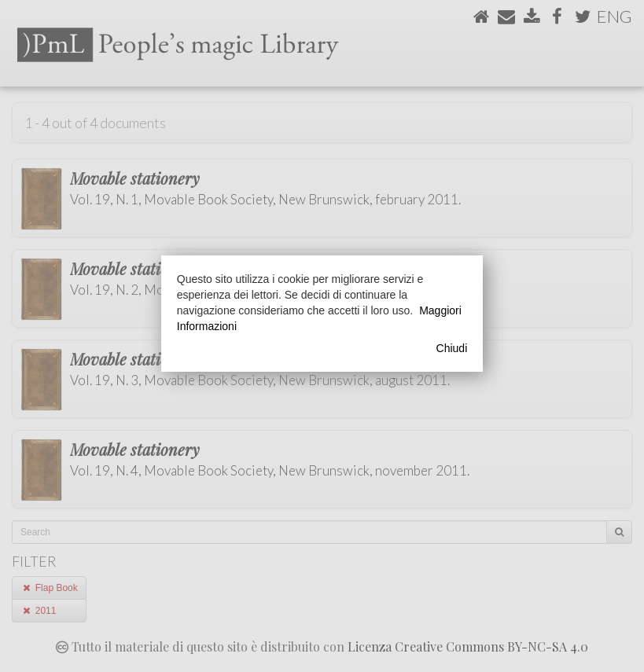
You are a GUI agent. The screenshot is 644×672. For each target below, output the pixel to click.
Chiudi (452, 348)
